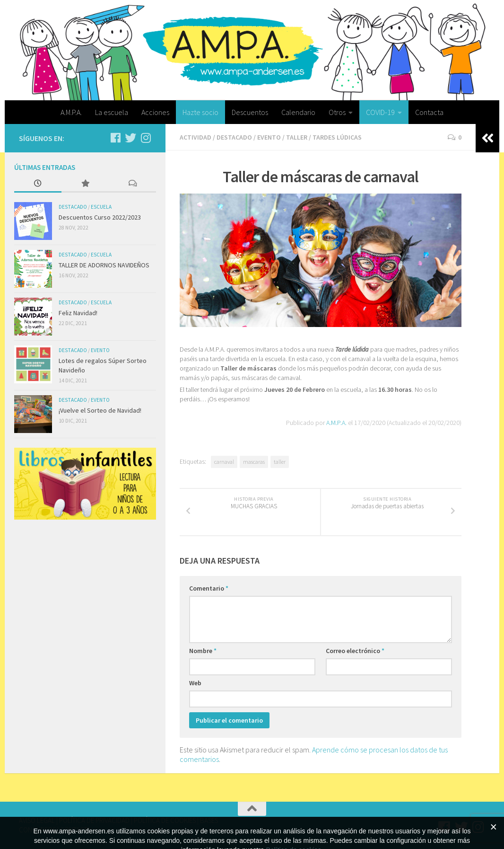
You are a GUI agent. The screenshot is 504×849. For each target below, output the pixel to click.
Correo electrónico (355, 651)
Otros (337, 112)
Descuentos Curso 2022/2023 (100, 217)
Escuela (101, 207)
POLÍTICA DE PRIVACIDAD (94, 820)
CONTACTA (75, 830)
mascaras (254, 462)
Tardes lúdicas (337, 137)
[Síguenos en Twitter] (130, 138)
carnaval (224, 462)
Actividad (196, 137)
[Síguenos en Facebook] (115, 138)
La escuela (112, 112)
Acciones (155, 112)
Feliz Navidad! (78, 313)
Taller (297, 137)
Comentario (209, 588)
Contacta (429, 112)
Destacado (234, 137)
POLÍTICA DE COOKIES (165, 820)
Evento (269, 137)
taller (280, 462)
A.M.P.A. (71, 112)
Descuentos (250, 112)
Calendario (298, 112)
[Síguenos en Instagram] (146, 138)
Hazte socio (200, 112)
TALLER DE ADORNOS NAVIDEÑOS (104, 265)
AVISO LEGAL (37, 820)
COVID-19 (380, 112)
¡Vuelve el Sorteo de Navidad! (100, 410)
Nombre (203, 651)
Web (195, 683)
